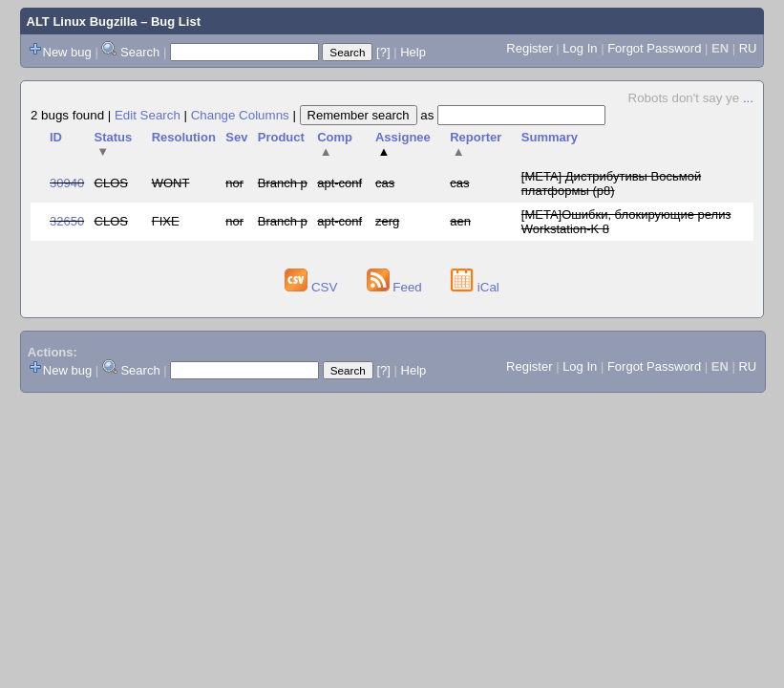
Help (413, 52)
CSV (313, 287)
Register (529, 48)
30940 (67, 183)
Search (140, 52)
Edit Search (148, 115)
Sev (236, 137)
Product (281, 137)
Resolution (184, 137)
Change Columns (240, 115)
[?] (383, 52)
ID (56, 137)
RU (748, 48)
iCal (475, 287)
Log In (580, 48)
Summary (550, 137)
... (748, 98)
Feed (396, 287)
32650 (67, 221)
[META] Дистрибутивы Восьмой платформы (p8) (611, 183)
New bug (67, 52)
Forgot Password (654, 48)
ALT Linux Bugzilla (82, 21)
